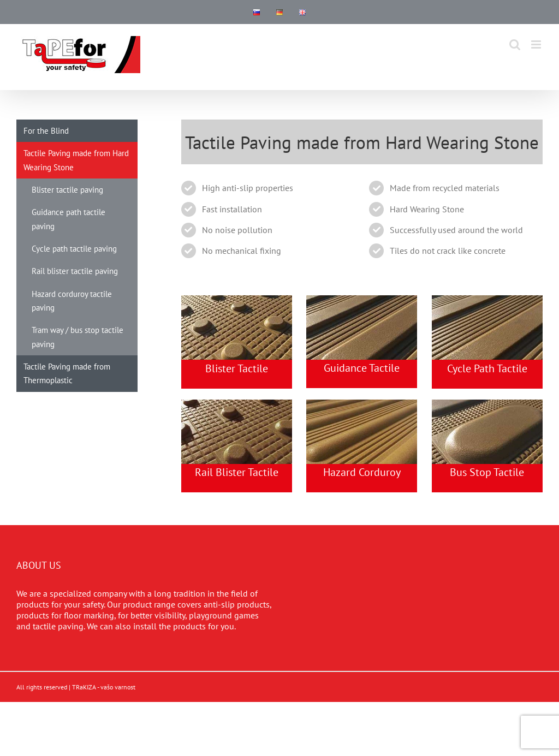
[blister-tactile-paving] (237, 404)
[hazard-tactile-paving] (362, 404)
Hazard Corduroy (362, 472)
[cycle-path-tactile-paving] (487, 300)
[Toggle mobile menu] (537, 44)
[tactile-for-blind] (487, 404)
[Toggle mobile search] (515, 44)
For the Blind (46, 131)
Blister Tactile (237, 368)
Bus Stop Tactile (487, 472)
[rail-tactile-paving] (237, 300)
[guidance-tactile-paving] (362, 300)
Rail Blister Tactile (237, 472)
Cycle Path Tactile (487, 368)
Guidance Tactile (362, 368)
